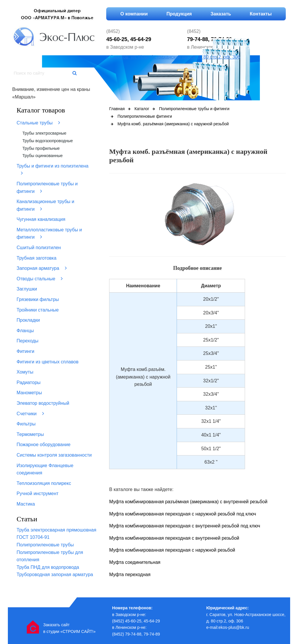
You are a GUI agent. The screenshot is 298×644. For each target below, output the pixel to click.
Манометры (29, 393)
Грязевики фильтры (38, 299)
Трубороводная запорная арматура (55, 575)
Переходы (28, 341)
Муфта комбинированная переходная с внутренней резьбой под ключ (185, 526)
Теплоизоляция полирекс (44, 483)
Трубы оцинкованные (42, 156)
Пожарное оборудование (44, 445)
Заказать (221, 14)
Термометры (30, 434)
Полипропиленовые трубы (45, 545)
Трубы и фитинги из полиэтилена (53, 170)
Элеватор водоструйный (43, 403)
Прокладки (28, 320)
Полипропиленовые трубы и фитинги (47, 188)
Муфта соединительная (135, 562)
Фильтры (26, 424)
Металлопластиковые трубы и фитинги (49, 234)
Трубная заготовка (37, 258)
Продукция (179, 14)
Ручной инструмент (38, 493)
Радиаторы (29, 382)
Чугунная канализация (41, 219)
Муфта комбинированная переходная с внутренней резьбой (174, 538)
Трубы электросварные (44, 133)
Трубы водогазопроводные (48, 141)
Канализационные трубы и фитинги (45, 205)
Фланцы (25, 331)
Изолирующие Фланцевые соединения (45, 469)
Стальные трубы (38, 123)
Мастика (26, 504)
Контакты (261, 14)
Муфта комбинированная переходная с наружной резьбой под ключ (183, 514)
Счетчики (30, 414)
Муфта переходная (130, 575)
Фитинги (25, 351)
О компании (134, 14)
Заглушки (27, 289)
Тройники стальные (38, 310)
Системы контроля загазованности (54, 455)
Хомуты (25, 372)
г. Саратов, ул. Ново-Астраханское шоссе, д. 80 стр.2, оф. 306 (173, 57)
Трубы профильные (41, 148)
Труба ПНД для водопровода (48, 567)
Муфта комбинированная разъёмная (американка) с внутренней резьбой (188, 502)
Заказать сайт (56, 625)
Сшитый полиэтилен (39, 248)
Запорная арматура (42, 268)
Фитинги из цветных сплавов (48, 362)
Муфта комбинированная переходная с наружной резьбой (172, 550)
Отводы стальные (40, 279)
